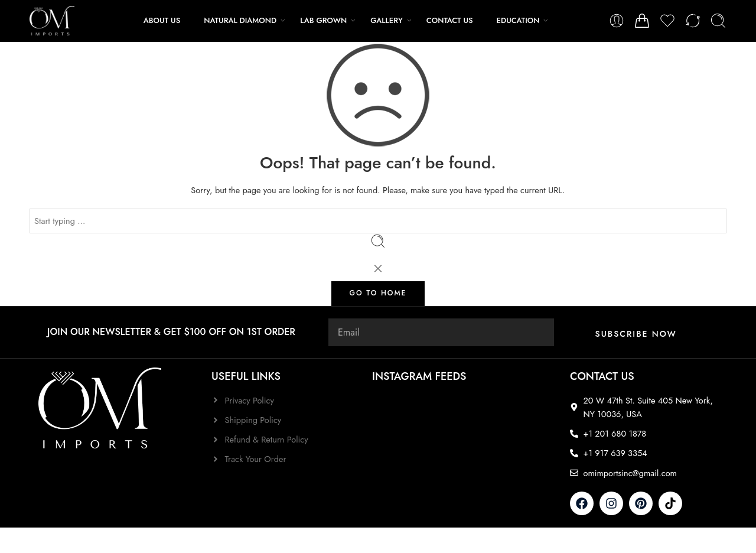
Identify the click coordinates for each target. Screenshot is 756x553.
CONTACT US (450, 20)
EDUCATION (518, 20)
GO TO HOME (378, 293)
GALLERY (387, 20)
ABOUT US (162, 20)
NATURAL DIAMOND (240, 20)
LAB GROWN (323, 20)
